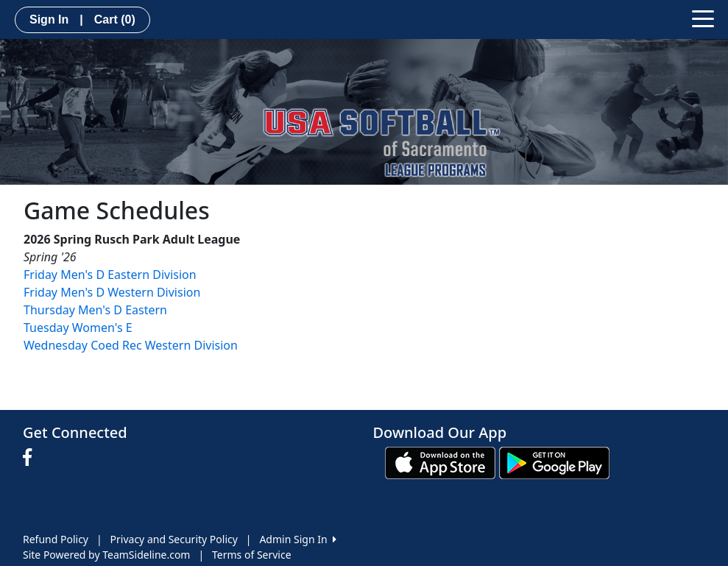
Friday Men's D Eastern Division (110, 275)
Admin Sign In (297, 539)
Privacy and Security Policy (174, 539)
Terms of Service (252, 555)
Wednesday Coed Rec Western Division (131, 345)
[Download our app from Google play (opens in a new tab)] (554, 462)
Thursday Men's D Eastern (95, 310)
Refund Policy (56, 539)
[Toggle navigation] (703, 18)
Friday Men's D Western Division (112, 292)
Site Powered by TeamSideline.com (106, 555)
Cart (115, 20)
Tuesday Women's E (78, 328)
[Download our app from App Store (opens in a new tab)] (440, 462)
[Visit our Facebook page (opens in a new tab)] (31, 458)
